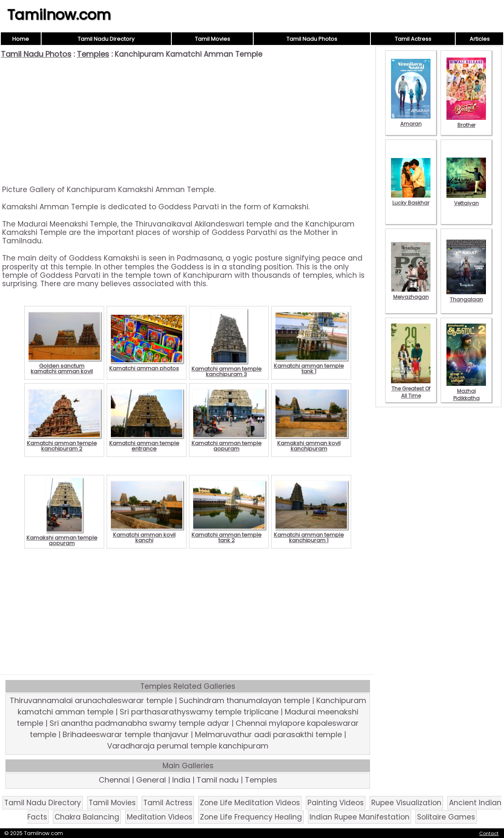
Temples (93, 54)
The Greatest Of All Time (411, 389)
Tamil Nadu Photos (312, 39)
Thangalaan (466, 296)
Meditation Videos (160, 817)
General (151, 780)
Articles (480, 39)
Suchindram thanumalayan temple (244, 700)
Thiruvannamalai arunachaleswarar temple (91, 700)
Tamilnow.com (59, 15)
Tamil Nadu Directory (106, 39)
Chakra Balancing (87, 817)
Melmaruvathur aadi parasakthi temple (268, 734)
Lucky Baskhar (411, 199)
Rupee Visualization (406, 803)
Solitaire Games (446, 817)
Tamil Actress (413, 39)
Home (21, 39)
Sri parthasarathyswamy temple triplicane (199, 712)
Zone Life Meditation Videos (250, 803)
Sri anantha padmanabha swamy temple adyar (139, 723)
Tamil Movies (213, 39)
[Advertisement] (188, 122)
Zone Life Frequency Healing (251, 817)
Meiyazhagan (411, 293)
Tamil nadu (218, 780)
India (181, 780)
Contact (489, 833)
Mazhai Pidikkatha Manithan (466, 395)
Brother (466, 121)
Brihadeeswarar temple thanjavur (126, 734)
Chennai (114, 780)
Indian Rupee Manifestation (360, 817)
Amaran (411, 120)
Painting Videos (336, 803)
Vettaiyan (466, 200)
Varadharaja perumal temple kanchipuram (188, 746)
